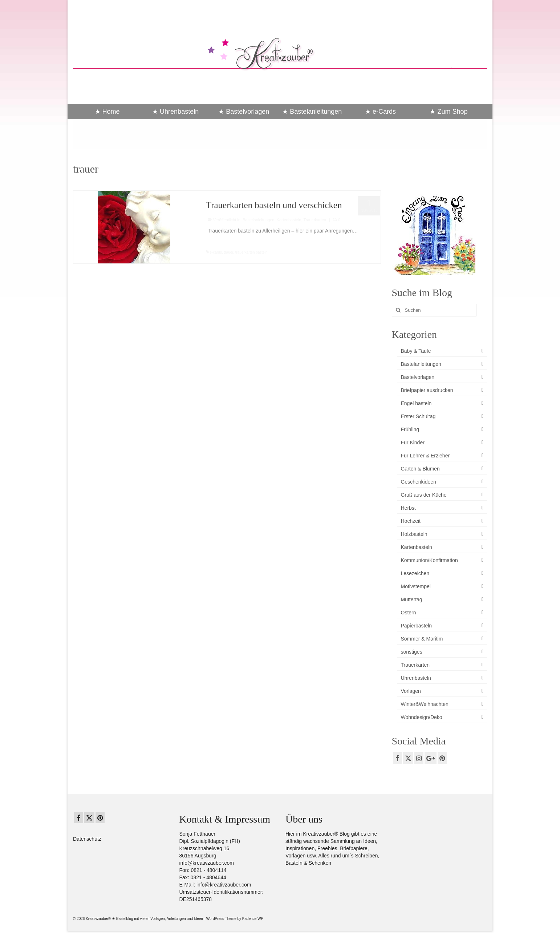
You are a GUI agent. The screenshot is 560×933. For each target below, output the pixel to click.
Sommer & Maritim (422, 639)
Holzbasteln (414, 534)
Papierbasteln (417, 626)
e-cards (216, 252)
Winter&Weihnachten (425, 704)
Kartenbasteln (289, 220)
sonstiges (412, 652)
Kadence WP (253, 919)
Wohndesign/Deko (422, 717)
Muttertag (412, 599)
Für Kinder (413, 443)
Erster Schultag (418, 416)
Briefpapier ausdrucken (427, 390)
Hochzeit (411, 521)
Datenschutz (87, 839)
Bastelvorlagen (418, 377)
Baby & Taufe (416, 351)
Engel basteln (416, 403)
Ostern (409, 613)
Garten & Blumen (420, 469)
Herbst (408, 508)
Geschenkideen (419, 482)
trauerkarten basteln (251, 252)
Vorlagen (411, 691)
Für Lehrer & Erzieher (425, 456)
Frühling (410, 429)
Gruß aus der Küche (424, 495)
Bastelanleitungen (258, 220)
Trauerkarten (315, 220)
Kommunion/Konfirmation (429, 560)
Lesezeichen (415, 573)
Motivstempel (416, 586)
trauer (228, 252)
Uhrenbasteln (416, 678)
